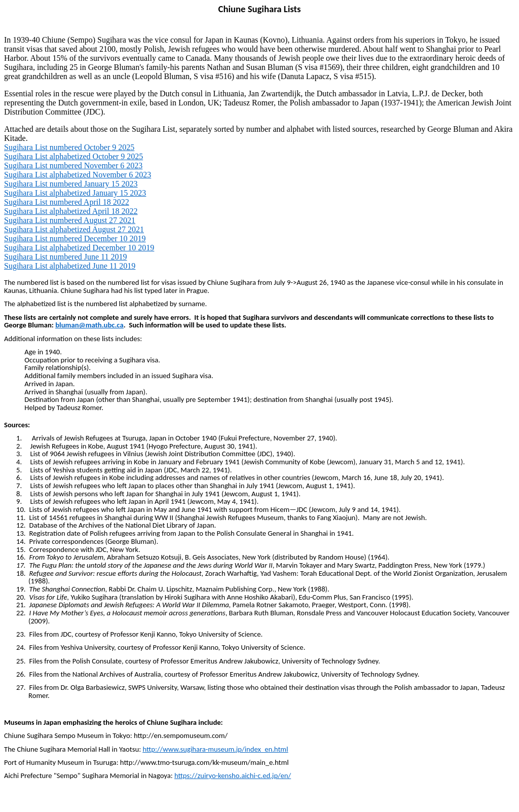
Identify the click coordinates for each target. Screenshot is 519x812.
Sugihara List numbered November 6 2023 (73, 165)
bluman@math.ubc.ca (89, 325)
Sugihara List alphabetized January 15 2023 (75, 193)
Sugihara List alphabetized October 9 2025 (73, 156)
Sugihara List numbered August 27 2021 (70, 220)
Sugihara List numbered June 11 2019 (65, 257)
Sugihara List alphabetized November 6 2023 (78, 175)
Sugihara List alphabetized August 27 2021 (74, 229)
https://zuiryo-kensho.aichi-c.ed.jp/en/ (233, 776)
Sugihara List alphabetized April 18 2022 (71, 211)
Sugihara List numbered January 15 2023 (71, 184)
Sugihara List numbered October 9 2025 (69, 147)
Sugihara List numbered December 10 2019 (75, 238)
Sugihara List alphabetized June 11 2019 (70, 266)
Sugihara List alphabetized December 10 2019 (79, 248)
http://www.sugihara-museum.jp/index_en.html (215, 749)
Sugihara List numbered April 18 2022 (67, 202)
